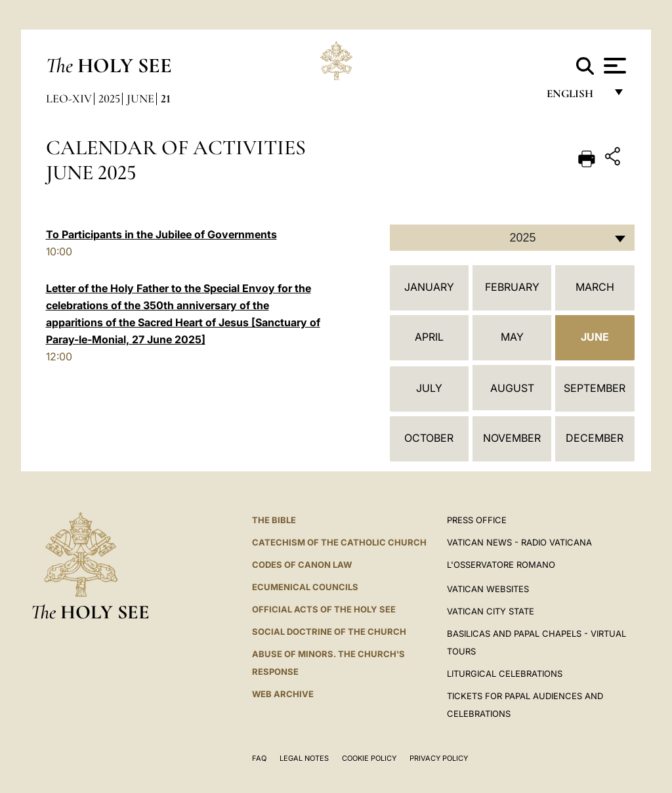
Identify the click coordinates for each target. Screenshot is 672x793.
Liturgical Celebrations (505, 674)
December (595, 438)
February (512, 287)
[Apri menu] (613, 66)
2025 (109, 98)
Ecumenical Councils (305, 587)
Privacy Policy (439, 758)
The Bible (274, 520)
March (595, 287)
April (429, 337)
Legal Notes (304, 758)
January (429, 287)
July (429, 388)
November (512, 438)
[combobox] (512, 238)
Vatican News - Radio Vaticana (519, 542)
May (512, 337)
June (140, 98)
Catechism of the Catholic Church (339, 542)
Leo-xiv (69, 98)
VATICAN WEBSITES (488, 589)
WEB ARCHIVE (283, 694)
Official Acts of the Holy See (324, 609)
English (576, 97)
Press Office (477, 520)
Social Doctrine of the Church (329, 632)
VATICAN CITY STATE (491, 611)
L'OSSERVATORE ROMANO (501, 565)
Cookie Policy (369, 758)
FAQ (259, 758)
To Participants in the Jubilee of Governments (161, 234)
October (429, 438)
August (512, 388)
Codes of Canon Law (302, 565)
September (595, 388)
